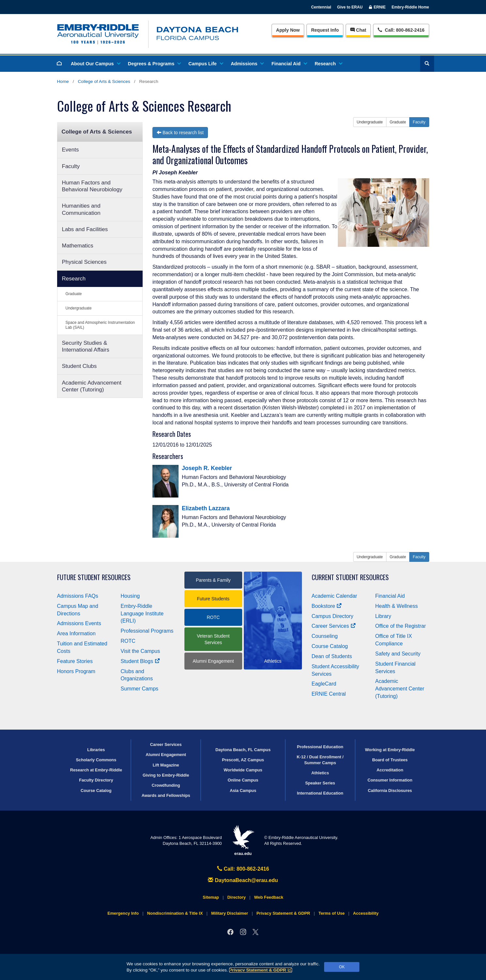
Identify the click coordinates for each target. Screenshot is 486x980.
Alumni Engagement (213, 661)
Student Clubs (79, 366)
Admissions (247, 64)
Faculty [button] (419, 122)
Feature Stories (75, 661)
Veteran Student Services (213, 639)
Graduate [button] (398, 122)
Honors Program (76, 671)
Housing (130, 596)
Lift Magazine (166, 765)
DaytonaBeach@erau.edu (243, 880)
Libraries (96, 750)
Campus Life (205, 64)
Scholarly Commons (96, 760)
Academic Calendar (335, 596)
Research (328, 64)
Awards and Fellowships (166, 795)
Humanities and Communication (81, 209)
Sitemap (211, 897)
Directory (237, 897)
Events (71, 150)
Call (401, 30)
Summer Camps (140, 689)
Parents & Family (213, 580)
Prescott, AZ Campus (243, 760)
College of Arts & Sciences (104, 81)
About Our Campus (95, 64)
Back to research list (180, 133)
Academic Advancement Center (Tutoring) (92, 386)
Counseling (325, 636)
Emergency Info (123, 913)
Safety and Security (398, 654)
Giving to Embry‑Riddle (166, 775)
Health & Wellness (397, 606)
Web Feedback (269, 897)
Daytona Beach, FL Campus (243, 750)
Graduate (74, 294)
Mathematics (78, 246)
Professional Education (320, 747)
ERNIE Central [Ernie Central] (329, 694)
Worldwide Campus (243, 770)
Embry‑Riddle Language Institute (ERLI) (142, 614)
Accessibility (366, 913)
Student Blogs (140, 661)
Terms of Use (332, 913)
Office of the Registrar (401, 626)
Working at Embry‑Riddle (390, 750)
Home (63, 81)
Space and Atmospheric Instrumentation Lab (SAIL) (100, 325)
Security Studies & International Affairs (86, 346)
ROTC (128, 641)
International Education (320, 793)
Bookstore (327, 606)
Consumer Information (390, 780)
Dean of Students (332, 656)
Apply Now (288, 30)
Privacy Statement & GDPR (261, 970)
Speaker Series (320, 783)
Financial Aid (289, 64)
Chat (358, 30)
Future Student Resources (94, 577)
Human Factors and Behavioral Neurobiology (92, 186)
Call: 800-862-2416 (243, 869)
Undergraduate (79, 308)
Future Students (213, 599)
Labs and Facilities (85, 229)
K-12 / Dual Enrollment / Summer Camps (320, 760)
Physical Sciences (84, 262)
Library (383, 616)
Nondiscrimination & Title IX (175, 913)
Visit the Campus (141, 651)
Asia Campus (243, 790)
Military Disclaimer (230, 913)
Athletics (320, 773)
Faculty (71, 166)
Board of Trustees (390, 760)
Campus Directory (333, 616)
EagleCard (324, 684)
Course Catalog (330, 646)
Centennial (321, 7)
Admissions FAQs (78, 596)
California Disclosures (390, 790)
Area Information (76, 633)
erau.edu (243, 840)
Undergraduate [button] (370, 122)
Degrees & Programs (154, 64)
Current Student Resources (350, 577)
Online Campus (243, 780)
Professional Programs (147, 631)
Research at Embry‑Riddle (96, 770)
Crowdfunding (166, 785)
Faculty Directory (96, 780)
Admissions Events (79, 623)
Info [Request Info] (325, 30)
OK (342, 967)
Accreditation (390, 770)
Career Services (334, 626)
